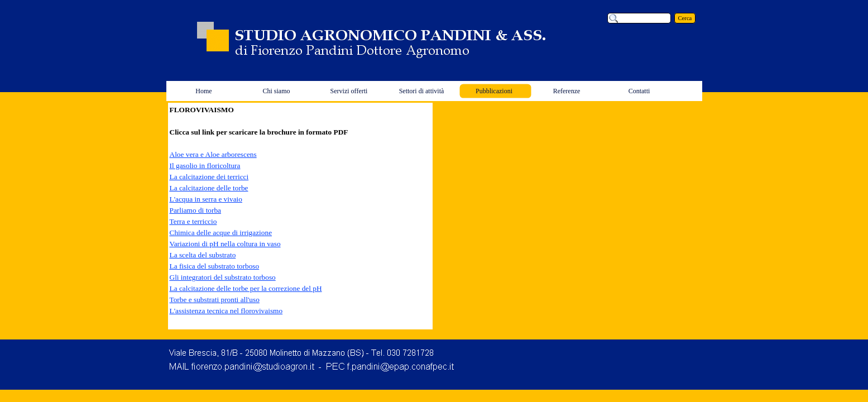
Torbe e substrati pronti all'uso (215, 300)
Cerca (685, 18)
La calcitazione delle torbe (209, 188)
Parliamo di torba (196, 210)
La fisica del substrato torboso (215, 266)
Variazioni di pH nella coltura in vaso (225, 244)
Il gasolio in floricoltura (205, 166)
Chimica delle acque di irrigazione (221, 233)
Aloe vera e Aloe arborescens (213, 154)
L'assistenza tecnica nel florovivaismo (226, 311)
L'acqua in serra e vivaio (206, 199)
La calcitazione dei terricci (209, 177)
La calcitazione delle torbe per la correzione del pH (246, 288)
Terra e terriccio (193, 221)
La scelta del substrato (203, 255)
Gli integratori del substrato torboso (223, 277)
